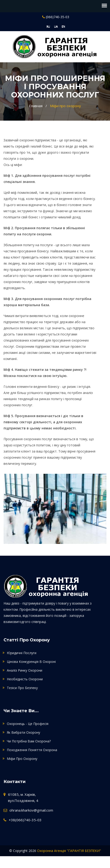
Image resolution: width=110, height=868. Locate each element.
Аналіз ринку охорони (25, 670)
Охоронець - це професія (28, 724)
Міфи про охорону (66, 106)
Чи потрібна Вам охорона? (29, 741)
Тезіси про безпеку (22, 688)
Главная (36, 106)
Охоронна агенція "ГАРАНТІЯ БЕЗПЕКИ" (69, 851)
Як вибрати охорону (23, 732)
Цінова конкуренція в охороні (31, 662)
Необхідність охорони (25, 679)
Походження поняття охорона (32, 750)
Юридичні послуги (22, 653)
